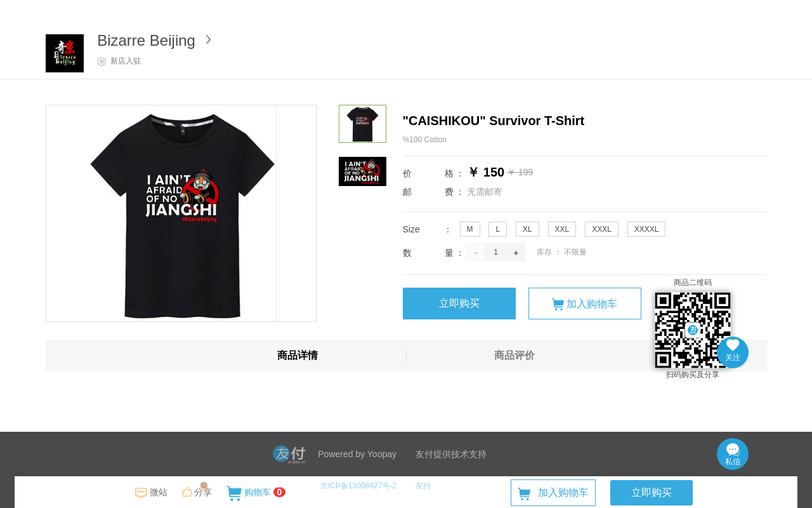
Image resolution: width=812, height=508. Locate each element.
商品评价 (514, 355)
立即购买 (459, 303)
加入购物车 (585, 304)
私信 (733, 455)
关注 (733, 351)
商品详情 (298, 355)
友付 (423, 486)
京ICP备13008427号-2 (358, 486)
